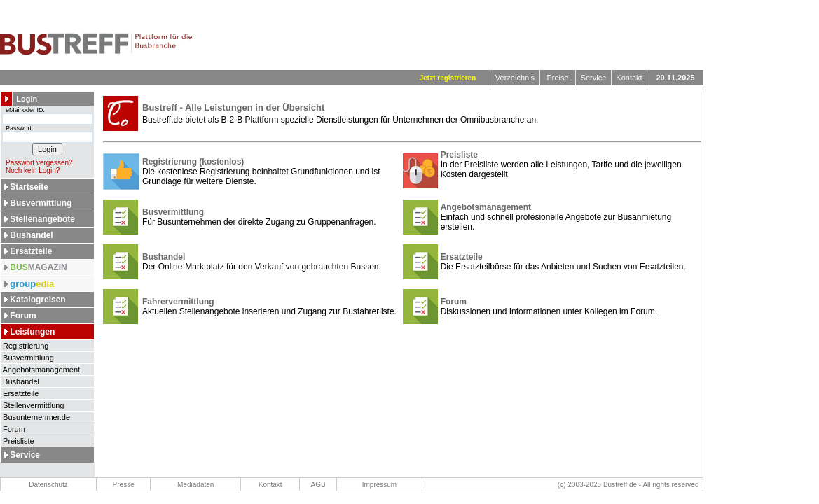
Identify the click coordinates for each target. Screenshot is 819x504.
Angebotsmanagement (40, 370)
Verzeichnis (515, 78)
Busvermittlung (41, 203)
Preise (557, 78)
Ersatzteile (31, 251)
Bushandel (31, 235)
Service (594, 78)
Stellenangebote (42, 219)
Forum (23, 316)
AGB (318, 485)
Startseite (29, 187)
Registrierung (25, 346)
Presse (124, 485)
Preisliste (18, 441)
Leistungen (32, 332)
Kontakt (629, 78)
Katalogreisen (37, 300)
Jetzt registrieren (448, 78)
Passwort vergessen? (37, 163)
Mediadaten (195, 485)
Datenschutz (48, 485)
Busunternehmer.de (35, 417)
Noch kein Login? (30, 170)
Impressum (379, 485)
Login (27, 99)
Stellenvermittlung (33, 405)
